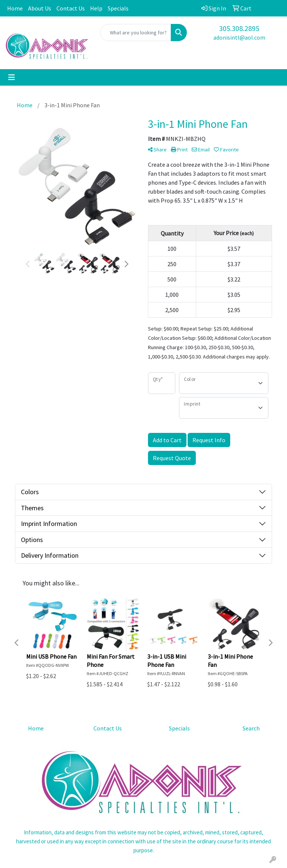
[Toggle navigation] (12, 77)
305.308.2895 (239, 28)
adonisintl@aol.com (239, 37)
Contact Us (71, 8)
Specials (118, 8)
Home (15, 8)
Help (96, 8)
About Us (40, 8)
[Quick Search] (136, 33)
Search (251, 728)
